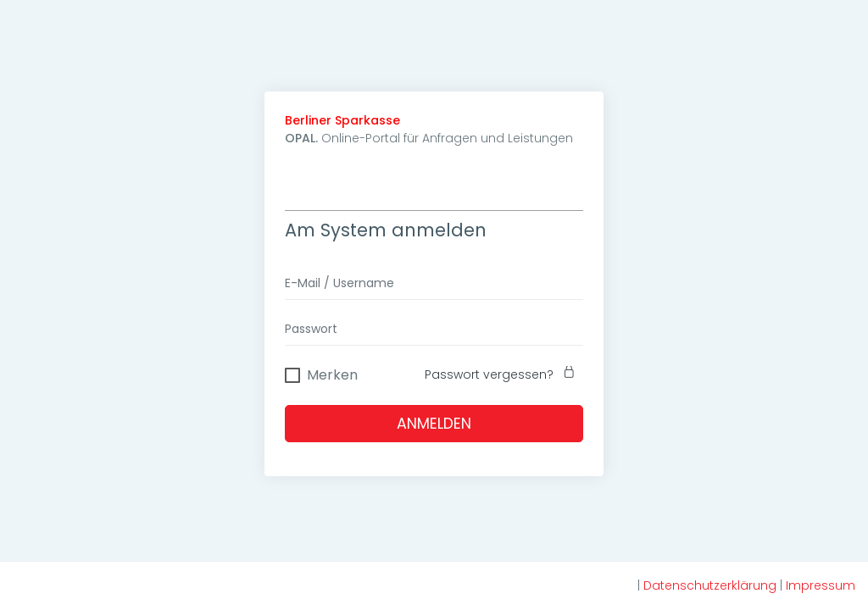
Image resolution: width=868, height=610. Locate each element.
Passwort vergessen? (504, 374)
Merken (332, 373)
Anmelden (434, 424)
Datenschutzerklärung (710, 585)
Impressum (821, 585)
